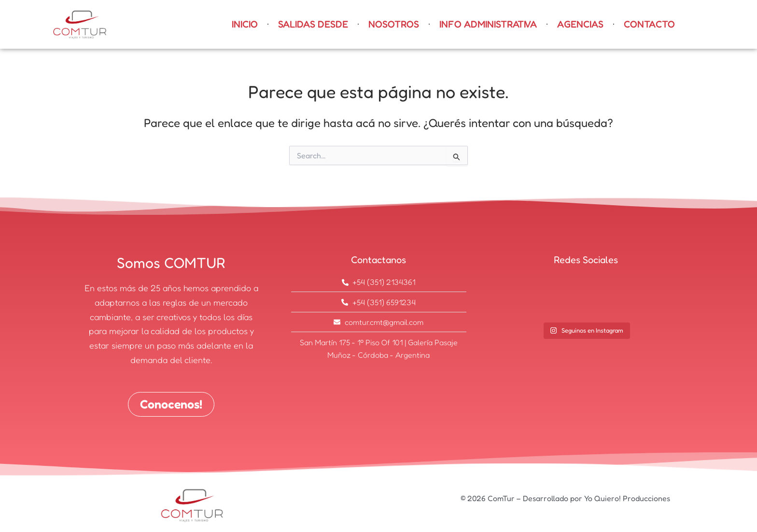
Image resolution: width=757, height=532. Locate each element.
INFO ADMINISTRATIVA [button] (488, 24)
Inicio (245, 24)
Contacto (649, 24)
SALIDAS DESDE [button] (313, 24)
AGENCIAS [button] (580, 24)
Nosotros (394, 24)
